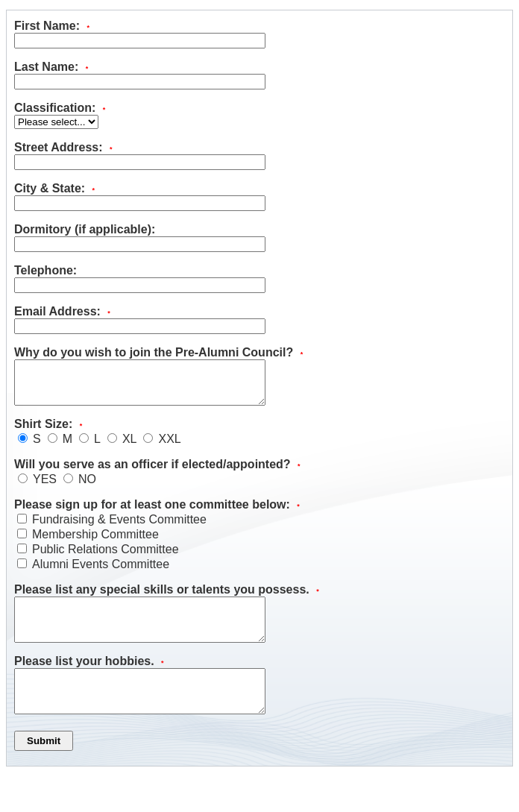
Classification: (60, 108)
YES (45, 488)
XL (130, 448)
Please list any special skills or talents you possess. (167, 598)
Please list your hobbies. (89, 679)
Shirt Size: (48, 433)
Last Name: (51, 67)
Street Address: (63, 147)
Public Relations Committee (106, 558)
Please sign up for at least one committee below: (157, 513)
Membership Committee (95, 543)
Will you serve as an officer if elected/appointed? (157, 473)
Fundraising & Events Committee (119, 528)
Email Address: (62, 311)
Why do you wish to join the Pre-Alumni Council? (158, 352)
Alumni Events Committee (101, 573)
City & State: (54, 188)
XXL (169, 448)
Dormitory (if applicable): (85, 229)
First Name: (52, 26)
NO (87, 488)
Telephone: (45, 270)
